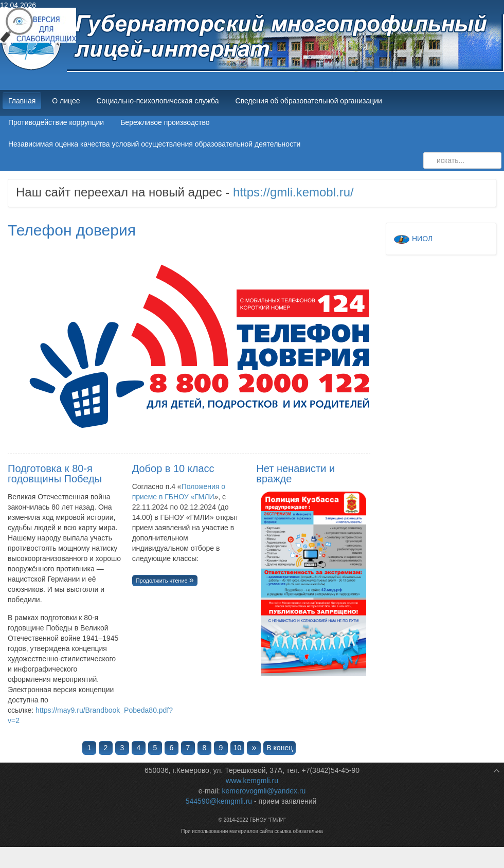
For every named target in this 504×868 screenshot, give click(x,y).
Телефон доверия (72, 230)
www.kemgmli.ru (252, 781)
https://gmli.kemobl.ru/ (293, 192)
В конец (280, 748)
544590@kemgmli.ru (219, 801)
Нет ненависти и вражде (295, 474)
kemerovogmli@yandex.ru (264, 791)
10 (238, 748)
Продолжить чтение (163, 581)
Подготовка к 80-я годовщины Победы (55, 474)
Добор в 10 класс (173, 468)
